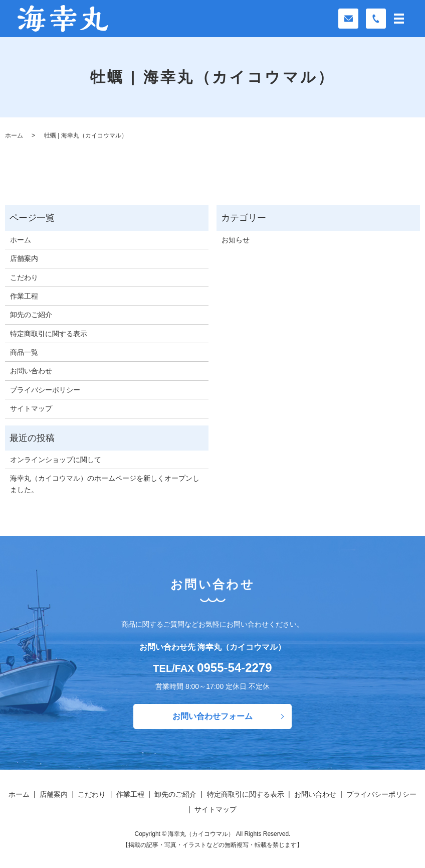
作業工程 (24, 296)
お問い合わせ (31, 371)
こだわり (24, 277)
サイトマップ (31, 408)
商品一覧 (24, 352)
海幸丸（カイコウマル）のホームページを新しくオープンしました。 (105, 484)
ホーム (14, 135)
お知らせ (236, 240)
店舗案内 (24, 258)
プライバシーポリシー (45, 390)
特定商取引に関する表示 (49, 334)
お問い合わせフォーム (212, 716)
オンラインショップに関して (56, 460)
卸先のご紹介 (31, 315)
